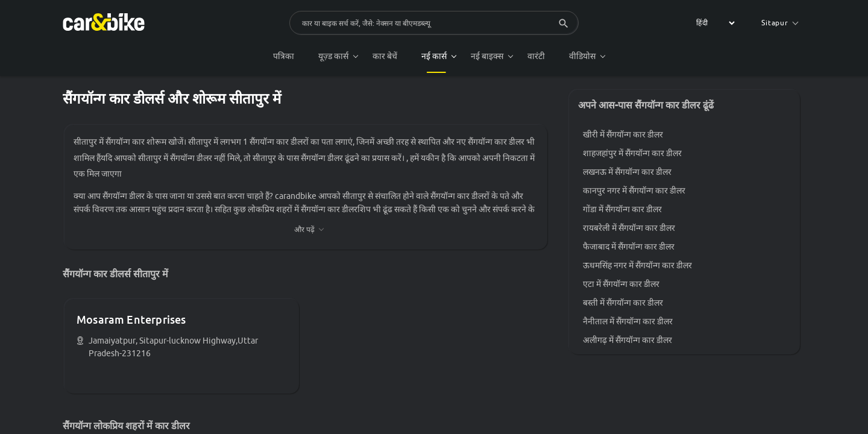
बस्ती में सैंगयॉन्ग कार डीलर (623, 303)
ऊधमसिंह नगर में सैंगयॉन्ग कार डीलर (637, 265)
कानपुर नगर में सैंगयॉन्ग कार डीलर (634, 190)
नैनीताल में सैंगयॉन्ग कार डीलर (628, 321)
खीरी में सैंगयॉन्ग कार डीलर (623, 134)
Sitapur (780, 23)
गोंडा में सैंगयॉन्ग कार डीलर (622, 209)
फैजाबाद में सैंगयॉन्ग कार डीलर (629, 247)
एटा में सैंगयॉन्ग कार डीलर (621, 284)
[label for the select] (714, 23)
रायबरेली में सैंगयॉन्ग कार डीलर (629, 228)
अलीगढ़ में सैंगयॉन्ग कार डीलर (627, 340)
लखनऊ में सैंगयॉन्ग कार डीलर (627, 172)
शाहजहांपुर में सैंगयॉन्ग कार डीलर (632, 153)
